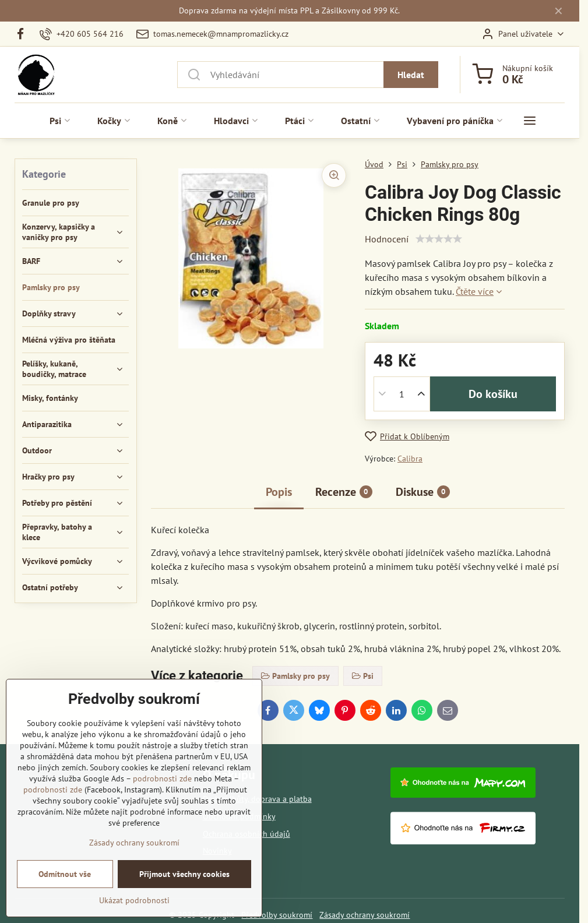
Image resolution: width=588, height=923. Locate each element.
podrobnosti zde (162, 778)
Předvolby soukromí (277, 915)
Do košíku (493, 394)
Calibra (410, 459)
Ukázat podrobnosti (134, 900)
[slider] (439, 239)
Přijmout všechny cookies (184, 874)
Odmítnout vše (65, 874)
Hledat (411, 75)
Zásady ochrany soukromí (365, 915)
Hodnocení (387, 239)
